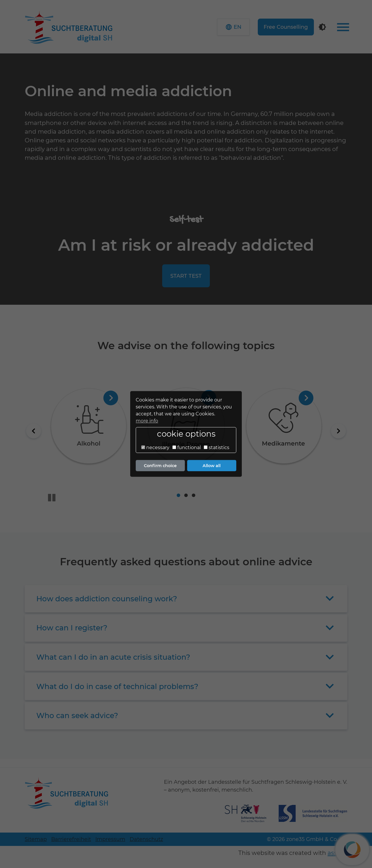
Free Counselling (286, 27)
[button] (234, 27)
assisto (337, 853)
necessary (155, 448)
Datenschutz (146, 839)
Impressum (110, 839)
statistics (217, 448)
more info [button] (147, 421)
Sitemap (36, 839)
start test (186, 276)
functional (187, 448)
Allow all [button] (212, 466)
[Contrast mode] (322, 27)
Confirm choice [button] (160, 466)
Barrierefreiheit (71, 839)
